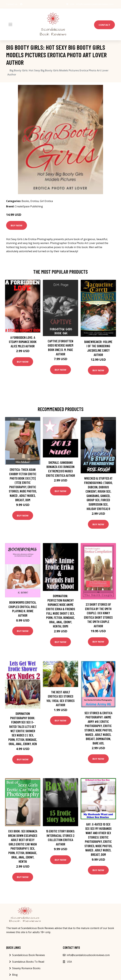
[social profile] (21, 4)
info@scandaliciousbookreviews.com (95, 4)
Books (25, 201)
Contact (104, 25)
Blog (15, 975)
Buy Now (17, 225)
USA (72, 4)
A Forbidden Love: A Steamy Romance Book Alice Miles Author (23, 342)
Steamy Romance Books (26, 968)
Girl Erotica (46, 201)
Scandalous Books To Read (28, 962)
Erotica (35, 201)
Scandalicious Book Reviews (29, 955)
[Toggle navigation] (10, 24)
